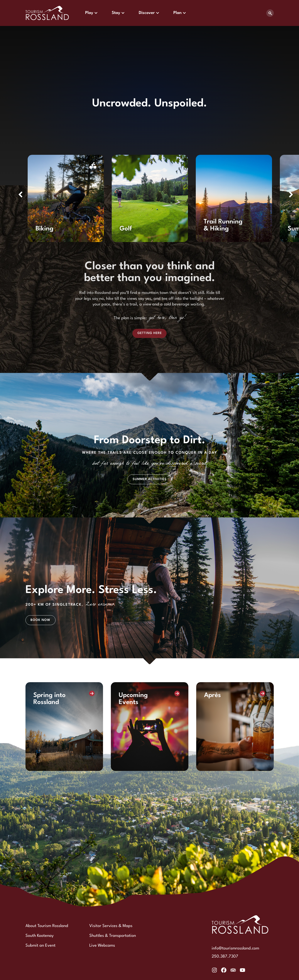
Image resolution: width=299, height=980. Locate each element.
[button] (20, 194)
